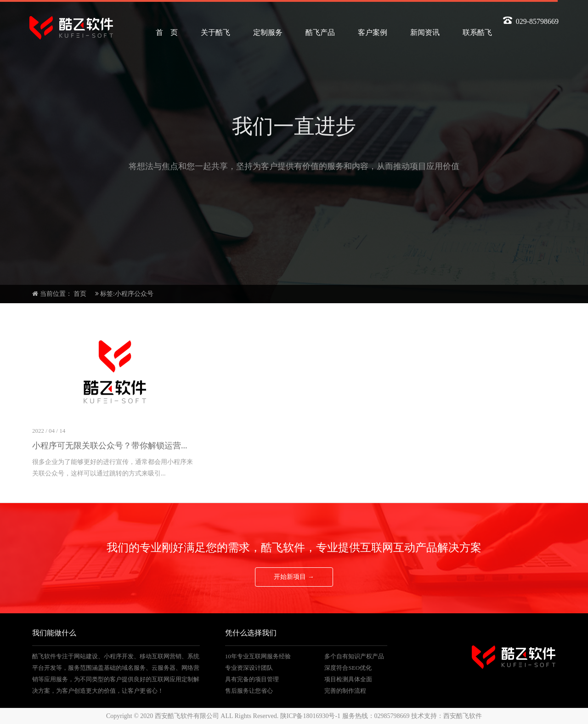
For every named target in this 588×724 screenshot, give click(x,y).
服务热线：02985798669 (376, 716)
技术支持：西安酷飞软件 (447, 716)
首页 (80, 294)
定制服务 (268, 32)
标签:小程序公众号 (127, 294)
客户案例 (373, 32)
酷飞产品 (320, 32)
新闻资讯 (425, 32)
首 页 (167, 32)
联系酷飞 (477, 32)
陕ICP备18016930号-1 (310, 716)
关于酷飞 (215, 32)
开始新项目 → (294, 577)
